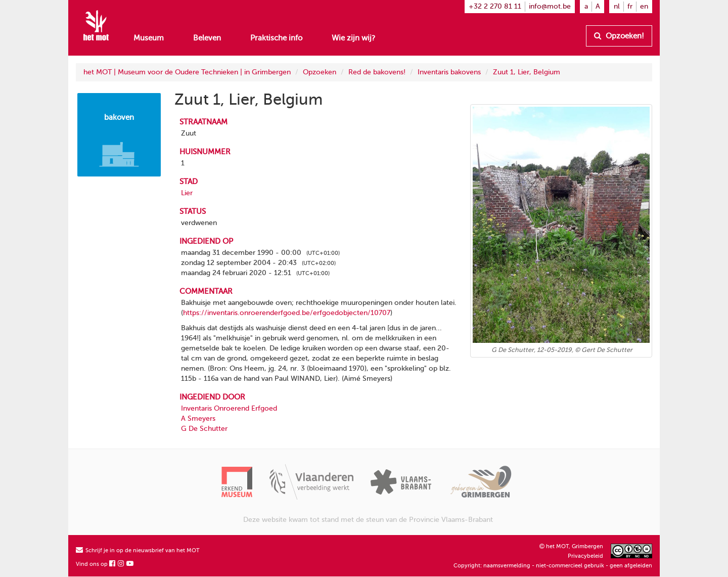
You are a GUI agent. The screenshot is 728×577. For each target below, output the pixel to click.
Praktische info (276, 38)
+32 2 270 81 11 (495, 6)
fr (630, 6)
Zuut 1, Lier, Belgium (527, 72)
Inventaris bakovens (449, 72)
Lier (187, 193)
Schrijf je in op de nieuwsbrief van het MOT (138, 550)
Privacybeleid (585, 556)
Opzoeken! (619, 36)
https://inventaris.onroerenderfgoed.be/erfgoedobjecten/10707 (287, 313)
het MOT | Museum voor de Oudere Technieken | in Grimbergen (187, 72)
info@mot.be (550, 6)
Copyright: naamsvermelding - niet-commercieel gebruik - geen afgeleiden (553, 566)
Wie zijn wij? (353, 38)
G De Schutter (204, 429)
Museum (149, 38)
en (644, 6)
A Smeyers (198, 418)
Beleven (207, 38)
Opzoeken (320, 72)
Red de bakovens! (377, 72)
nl (617, 6)
